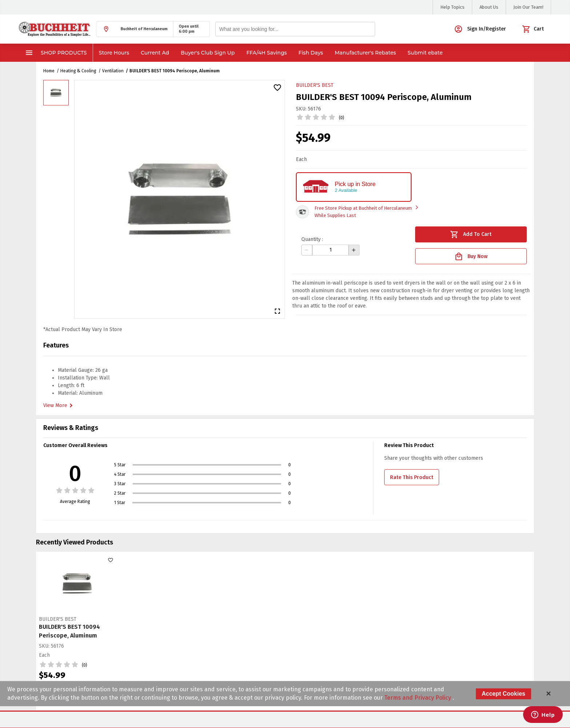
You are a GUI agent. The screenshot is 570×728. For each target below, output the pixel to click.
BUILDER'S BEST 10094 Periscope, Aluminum (174, 71)
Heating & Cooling (78, 71)
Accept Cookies (503, 694)
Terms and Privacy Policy (418, 698)
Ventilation (113, 71)
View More (59, 406)
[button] (135, 29)
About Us (489, 7)
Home (49, 71)
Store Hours (114, 53)
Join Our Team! (528, 7)
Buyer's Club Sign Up (208, 53)
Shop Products (56, 53)
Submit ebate (425, 53)
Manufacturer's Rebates (366, 53)
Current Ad (155, 53)
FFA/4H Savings (267, 53)
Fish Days (311, 53)
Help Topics (452, 7)
